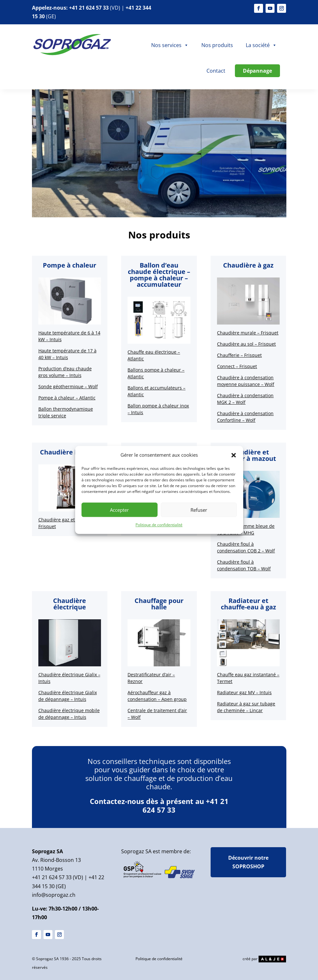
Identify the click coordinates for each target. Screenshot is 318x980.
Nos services (170, 45)
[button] (234, 455)
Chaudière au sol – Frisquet (246, 344)
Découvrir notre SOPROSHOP (248, 862)
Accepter (119, 510)
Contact (216, 71)
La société (261, 45)
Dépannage (257, 71)
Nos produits (217, 45)
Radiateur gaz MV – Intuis (244, 692)
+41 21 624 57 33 (89, 8)
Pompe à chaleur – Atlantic (67, 398)
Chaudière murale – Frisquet (248, 333)
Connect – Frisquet (237, 366)
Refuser (199, 510)
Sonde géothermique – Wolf (68, 386)
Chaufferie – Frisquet (239, 355)
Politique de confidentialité (159, 525)
